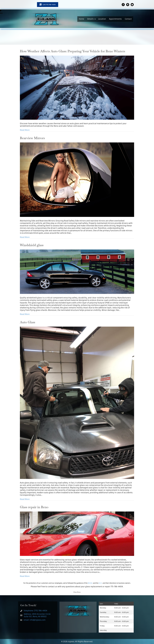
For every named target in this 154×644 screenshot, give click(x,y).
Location (102, 19)
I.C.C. (100, 583)
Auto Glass (28, 322)
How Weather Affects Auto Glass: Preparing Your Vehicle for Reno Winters (73, 51)
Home (81, 19)
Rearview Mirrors (32, 138)
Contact (128, 19)
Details (90, 19)
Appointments (115, 19)
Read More (25, 130)
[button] (95, 19)
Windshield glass (32, 245)
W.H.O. (90, 583)
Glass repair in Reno (34, 507)
